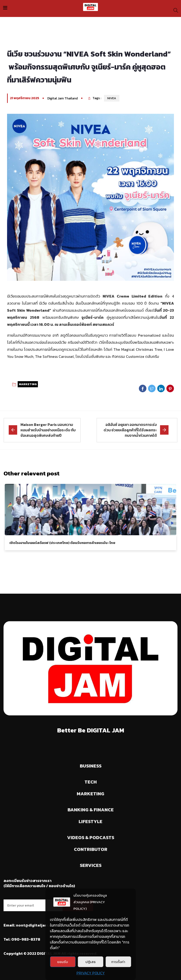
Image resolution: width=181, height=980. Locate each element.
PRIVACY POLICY (91, 973)
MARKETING (28, 384)
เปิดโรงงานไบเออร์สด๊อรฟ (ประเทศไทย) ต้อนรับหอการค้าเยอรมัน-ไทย (62, 543)
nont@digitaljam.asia (37, 925)
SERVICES (91, 865)
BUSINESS (91, 766)
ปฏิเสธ (90, 962)
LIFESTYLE (90, 821)
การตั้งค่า (118, 962)
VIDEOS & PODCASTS (91, 837)
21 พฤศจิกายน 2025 (24, 98)
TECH (91, 782)
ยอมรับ (63, 962)
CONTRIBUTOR (91, 849)
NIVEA (112, 98)
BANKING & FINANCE (91, 810)
